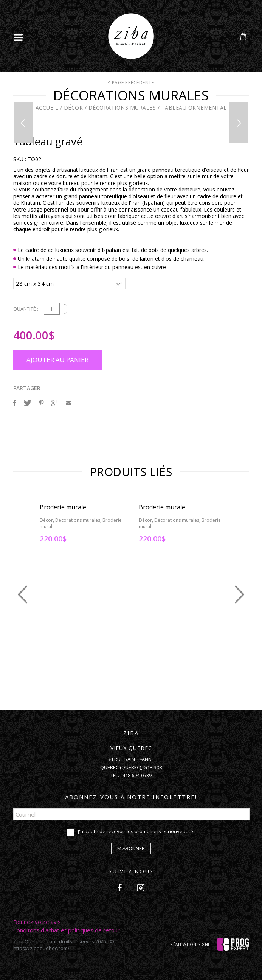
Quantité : (26, 309)
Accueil (47, 108)
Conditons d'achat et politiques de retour (67, 930)
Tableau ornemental (194, 108)
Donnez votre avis (37, 922)
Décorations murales (122, 108)
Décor (74, 108)
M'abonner (131, 848)
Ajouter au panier (57, 360)
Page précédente (131, 83)
